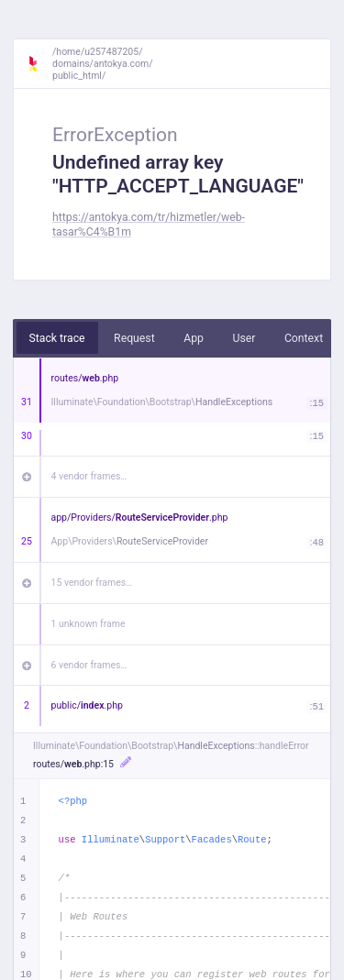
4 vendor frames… (89, 476)
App (194, 338)
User (244, 338)
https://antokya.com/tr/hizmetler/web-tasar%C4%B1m (149, 224)
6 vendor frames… (89, 665)
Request (134, 338)
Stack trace (57, 338)
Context (304, 338)
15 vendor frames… (92, 583)
